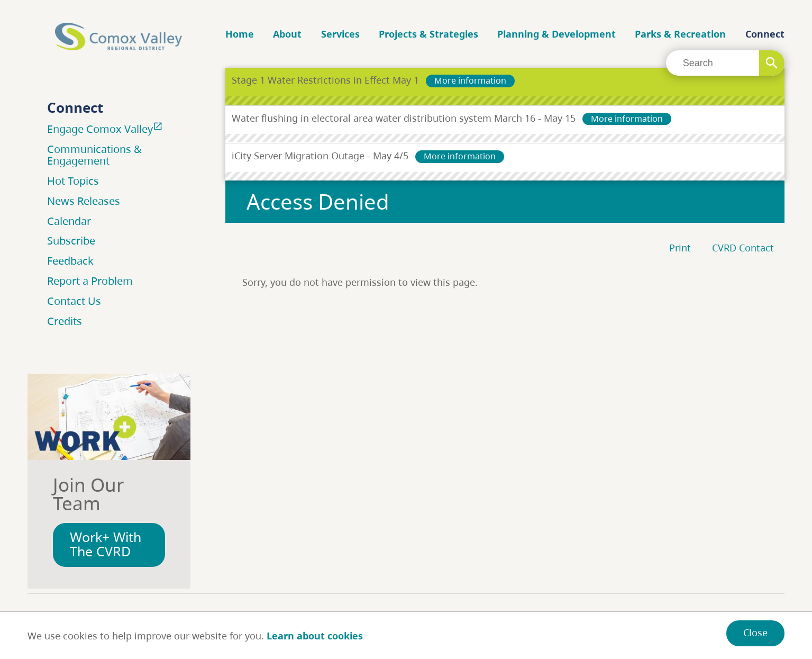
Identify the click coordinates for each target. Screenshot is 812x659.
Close (755, 633)
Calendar (69, 221)
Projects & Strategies (428, 34)
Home (240, 34)
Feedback (70, 261)
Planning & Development (556, 34)
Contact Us (74, 301)
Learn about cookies (315, 636)
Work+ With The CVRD (106, 544)
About (287, 34)
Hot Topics (73, 181)
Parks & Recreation (680, 34)
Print (680, 248)
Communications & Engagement (94, 155)
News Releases (84, 201)
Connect (765, 34)
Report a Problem (90, 281)
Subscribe (71, 241)
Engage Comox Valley (106, 129)
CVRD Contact (743, 248)
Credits (65, 321)
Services (340, 34)
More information (470, 80)
